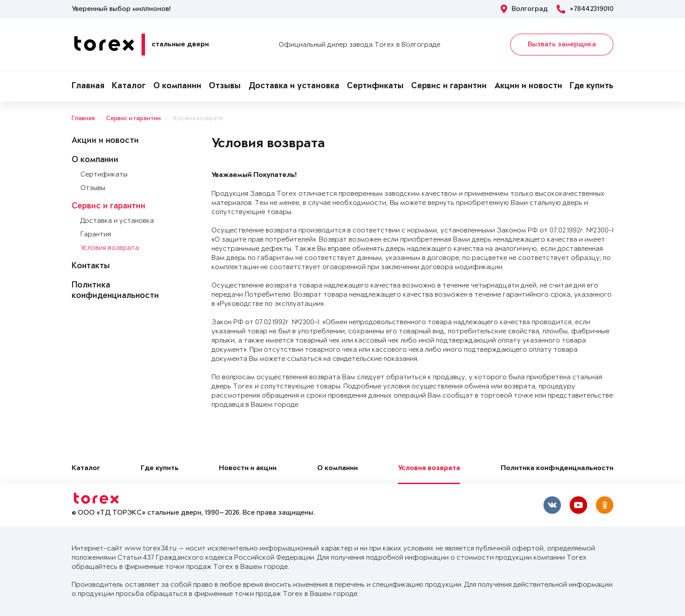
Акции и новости (528, 87)
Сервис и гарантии (449, 87)
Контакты (91, 266)
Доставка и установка (294, 87)
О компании (177, 87)
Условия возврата (197, 119)
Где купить (592, 87)
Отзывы (225, 87)
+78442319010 (585, 9)
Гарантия (96, 234)
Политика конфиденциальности (557, 469)
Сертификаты (375, 87)
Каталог (129, 87)
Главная (88, 87)
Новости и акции (248, 469)
